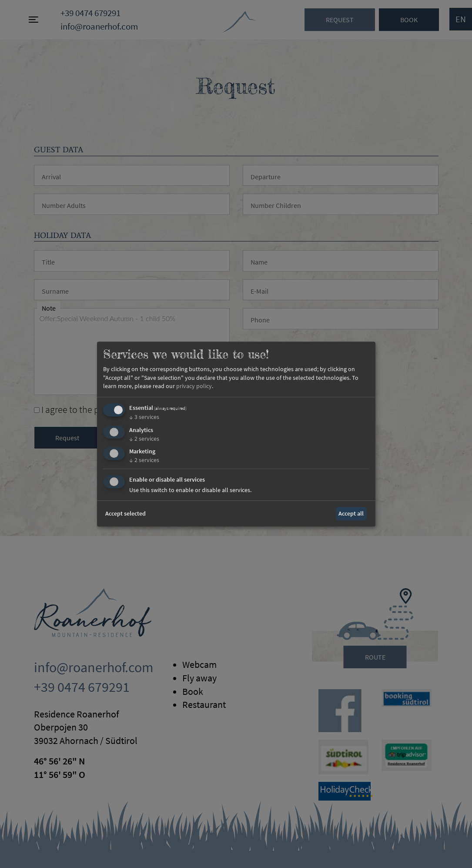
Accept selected (126, 513)
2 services (144, 439)
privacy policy (194, 386)
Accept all (351, 513)
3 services (144, 417)
